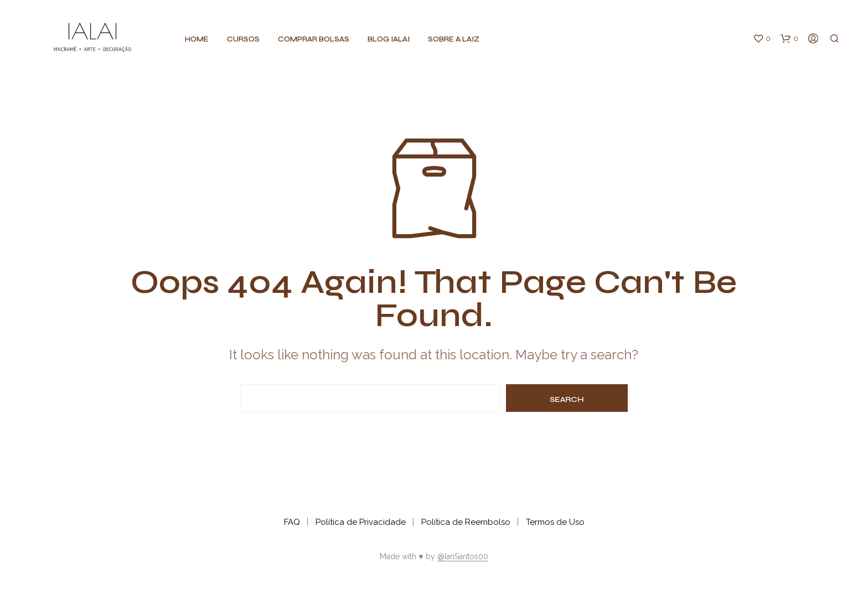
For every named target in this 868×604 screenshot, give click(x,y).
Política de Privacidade (361, 522)
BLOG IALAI (389, 39)
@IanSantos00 (463, 557)
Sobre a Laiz (454, 39)
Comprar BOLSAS (314, 39)
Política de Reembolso (466, 522)
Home (197, 39)
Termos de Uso (555, 522)
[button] (762, 39)
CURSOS (243, 39)
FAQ (292, 522)
